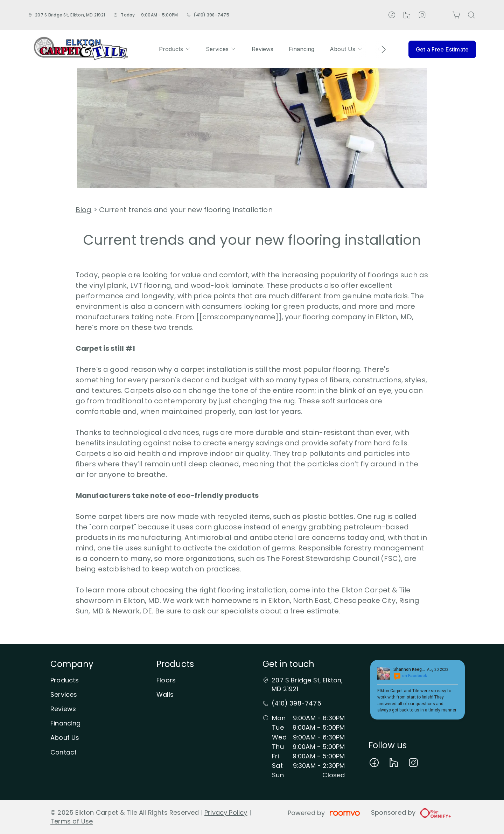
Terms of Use (72, 821)
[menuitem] (175, 49)
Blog (83, 210)
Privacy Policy (226, 812)
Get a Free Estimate (442, 49)
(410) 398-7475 (211, 15)
